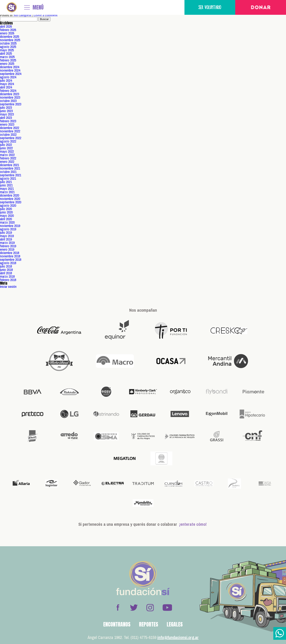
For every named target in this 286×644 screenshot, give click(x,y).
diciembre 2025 (10, 37)
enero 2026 (7, 33)
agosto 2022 (8, 141)
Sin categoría (22, 15)
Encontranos (117, 624)
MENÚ (38, 7)
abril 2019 (6, 239)
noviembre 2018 (10, 256)
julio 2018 (6, 266)
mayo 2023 (7, 114)
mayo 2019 (7, 236)
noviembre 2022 (10, 131)
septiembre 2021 (11, 175)
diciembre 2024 (10, 67)
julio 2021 (6, 182)
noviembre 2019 (10, 226)
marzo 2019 (7, 243)
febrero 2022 (8, 158)
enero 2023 (7, 124)
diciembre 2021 (10, 165)
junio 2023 (6, 111)
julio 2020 (6, 209)
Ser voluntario (210, 7)
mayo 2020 (7, 216)
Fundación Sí (12, 7)
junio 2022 (6, 148)
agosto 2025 (8, 47)
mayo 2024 (7, 84)
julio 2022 (6, 145)
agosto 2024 (8, 77)
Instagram (150, 607)
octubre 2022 (8, 135)
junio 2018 (6, 270)
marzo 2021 (7, 192)
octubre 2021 (8, 172)
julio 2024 (6, 80)
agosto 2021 (8, 178)
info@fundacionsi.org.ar (178, 637)
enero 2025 (7, 64)
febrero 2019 (8, 246)
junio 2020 (6, 212)
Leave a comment (45, 15)
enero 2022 (7, 162)
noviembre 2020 (10, 199)
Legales (175, 624)
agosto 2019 (8, 229)
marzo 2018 (7, 276)
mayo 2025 (7, 50)
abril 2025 (6, 53)
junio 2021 (6, 185)
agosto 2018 (8, 263)
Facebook (118, 607)
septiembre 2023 (11, 104)
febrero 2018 (8, 280)
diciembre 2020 (10, 195)
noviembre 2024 (10, 70)
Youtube (167, 607)
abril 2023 (6, 118)
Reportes (149, 624)
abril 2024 (6, 87)
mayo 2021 (7, 189)
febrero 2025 (8, 60)
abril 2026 (6, 26)
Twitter (134, 607)
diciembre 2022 (10, 128)
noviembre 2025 (10, 40)
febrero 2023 (8, 121)
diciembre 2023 (10, 94)
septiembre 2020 (11, 202)
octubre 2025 (8, 43)
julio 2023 (6, 107)
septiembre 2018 (11, 260)
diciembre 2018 (10, 253)
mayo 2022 (7, 151)
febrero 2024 (8, 91)
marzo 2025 (7, 57)
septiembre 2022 (11, 138)
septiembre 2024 (11, 74)
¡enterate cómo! (193, 524)
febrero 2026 (8, 30)
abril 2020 (6, 219)
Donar (261, 8)
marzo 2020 (7, 222)
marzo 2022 (7, 155)
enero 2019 (7, 249)
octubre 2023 (8, 101)
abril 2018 (6, 273)
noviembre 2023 (10, 97)
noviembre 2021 (10, 168)
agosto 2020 (8, 205)
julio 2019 (6, 232)
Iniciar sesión (8, 287)
